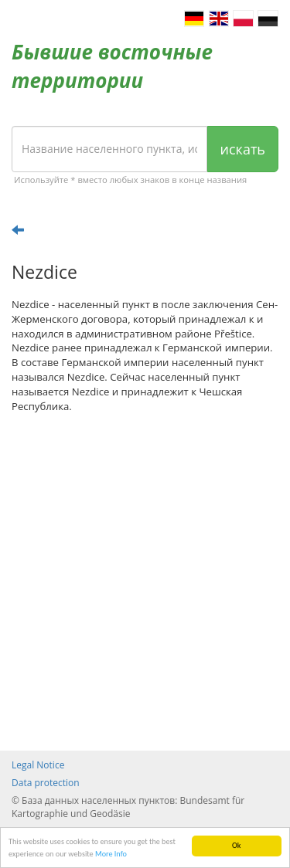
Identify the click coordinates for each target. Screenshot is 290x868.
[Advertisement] (145, 582)
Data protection (46, 783)
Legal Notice (38, 765)
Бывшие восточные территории (112, 66)
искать (243, 149)
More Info (111, 854)
